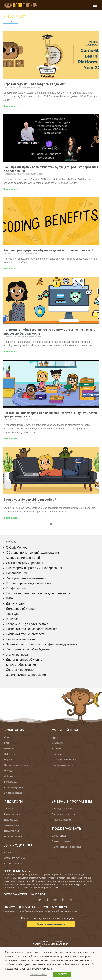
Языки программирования (24, 563)
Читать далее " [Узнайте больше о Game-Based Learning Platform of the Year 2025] (11, 106)
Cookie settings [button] (39, 974)
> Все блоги (11, 22)
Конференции (16, 588)
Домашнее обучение (21, 609)
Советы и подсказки (20, 670)
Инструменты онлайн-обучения (28, 649)
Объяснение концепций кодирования (32, 553)
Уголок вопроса (17, 655)
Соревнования (16, 573)
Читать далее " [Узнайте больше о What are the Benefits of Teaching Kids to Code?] (11, 269)
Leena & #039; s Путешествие (27, 624)
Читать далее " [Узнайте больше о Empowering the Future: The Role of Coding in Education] (11, 189)
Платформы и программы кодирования (34, 568)
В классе (12, 619)
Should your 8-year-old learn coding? (30, 500)
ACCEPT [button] (62, 974)
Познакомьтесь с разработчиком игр (32, 629)
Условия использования (51, 947)
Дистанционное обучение (24, 660)
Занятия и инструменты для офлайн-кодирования (42, 644)
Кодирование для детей (23, 558)
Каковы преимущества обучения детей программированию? (48, 250)
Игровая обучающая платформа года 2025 (35, 84)
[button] (95, 5)
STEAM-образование (21, 665)
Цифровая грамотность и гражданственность (38, 593)
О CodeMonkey (17, 548)
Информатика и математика (26, 578)
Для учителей (16, 604)
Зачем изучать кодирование (26, 675)
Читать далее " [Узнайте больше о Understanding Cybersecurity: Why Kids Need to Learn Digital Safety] (11, 352)
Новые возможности (20, 639)
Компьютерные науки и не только (30, 583)
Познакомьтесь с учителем (25, 634)
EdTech (11, 598)
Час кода (12, 614)
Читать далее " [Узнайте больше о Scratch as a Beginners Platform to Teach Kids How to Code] (11, 438)
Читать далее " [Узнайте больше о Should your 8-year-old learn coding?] (11, 518)
